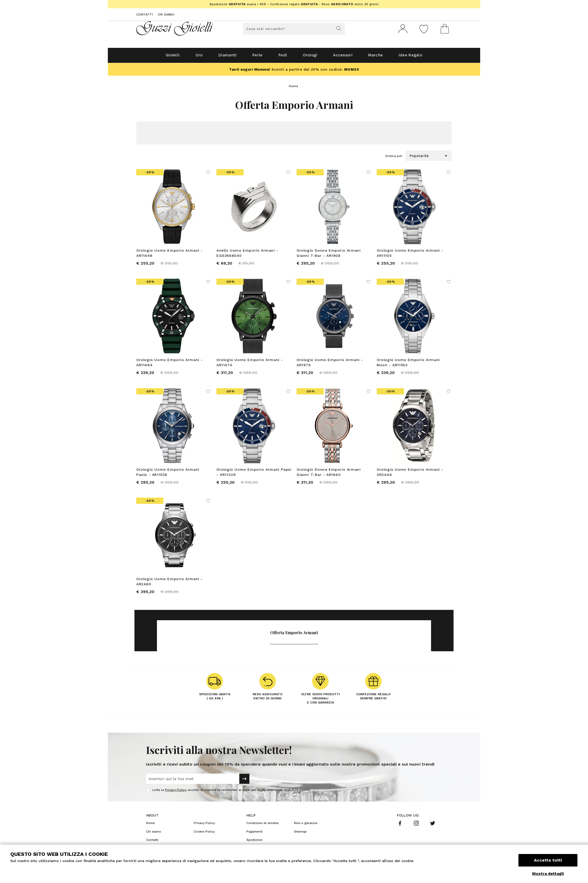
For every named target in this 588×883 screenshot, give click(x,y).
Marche (383, 57)
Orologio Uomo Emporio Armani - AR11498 (169, 255)
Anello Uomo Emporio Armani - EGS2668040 (247, 255)
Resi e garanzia (306, 826)
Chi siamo (166, 14)
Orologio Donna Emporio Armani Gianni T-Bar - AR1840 (329, 474)
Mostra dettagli (548, 874)
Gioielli (161, 57)
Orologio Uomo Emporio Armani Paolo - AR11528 (168, 474)
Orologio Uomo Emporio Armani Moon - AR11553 (408, 365)
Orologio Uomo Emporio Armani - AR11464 (169, 365)
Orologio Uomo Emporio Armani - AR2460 (169, 584)
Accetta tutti (548, 862)
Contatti (145, 14)
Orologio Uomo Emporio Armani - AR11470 (250, 365)
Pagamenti (254, 834)
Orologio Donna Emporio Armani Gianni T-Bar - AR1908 (329, 255)
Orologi (312, 57)
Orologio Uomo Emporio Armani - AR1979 (330, 365)
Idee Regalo (422, 57)
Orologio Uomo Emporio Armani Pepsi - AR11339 (254, 474)
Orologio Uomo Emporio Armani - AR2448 (410, 474)
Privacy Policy (175, 793)
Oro (190, 57)
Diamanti (221, 57)
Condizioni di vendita (262, 826)
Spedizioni (254, 843)
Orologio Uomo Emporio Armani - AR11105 (410, 255)
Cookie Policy (204, 834)
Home (293, 88)
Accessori (348, 57)
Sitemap (300, 834)
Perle (254, 57)
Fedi (282, 57)
